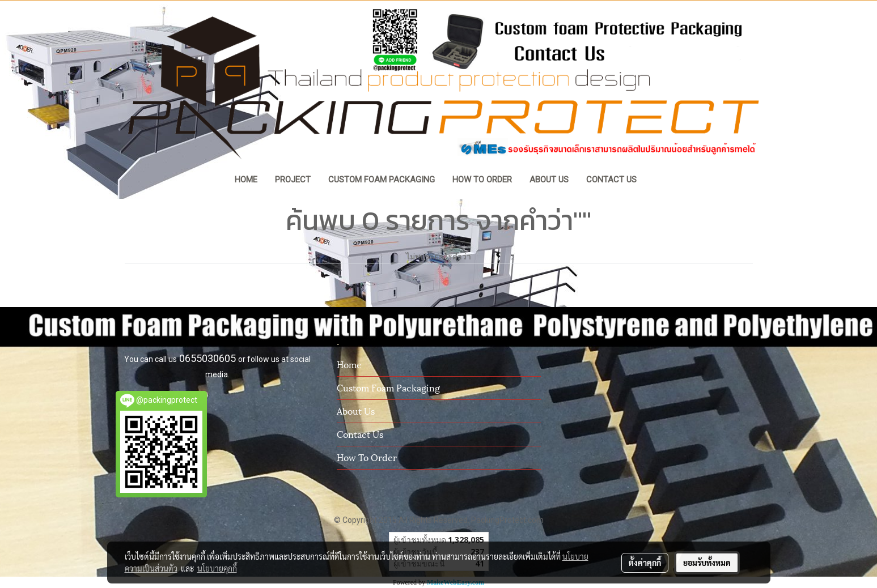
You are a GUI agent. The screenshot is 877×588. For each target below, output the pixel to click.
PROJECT (293, 180)
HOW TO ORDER (482, 180)
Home (349, 364)
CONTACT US (611, 180)
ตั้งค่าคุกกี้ (645, 563)
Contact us (360, 434)
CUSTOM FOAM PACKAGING (382, 180)
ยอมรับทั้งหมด (707, 563)
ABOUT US (549, 180)
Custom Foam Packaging (388, 387)
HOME (246, 180)
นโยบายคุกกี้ (217, 568)
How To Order (367, 457)
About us (356, 410)
